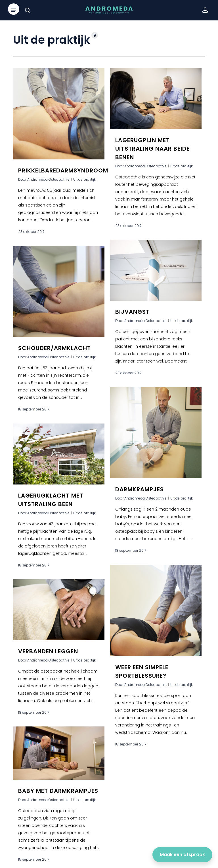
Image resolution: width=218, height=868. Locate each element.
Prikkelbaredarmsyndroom (63, 170)
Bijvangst (132, 323)
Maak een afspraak (182, 855)
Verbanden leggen (48, 656)
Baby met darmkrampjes (58, 796)
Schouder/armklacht (54, 353)
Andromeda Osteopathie (48, 179)
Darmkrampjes (140, 501)
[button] (14, 10)
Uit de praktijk (84, 179)
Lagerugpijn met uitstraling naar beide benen (152, 149)
